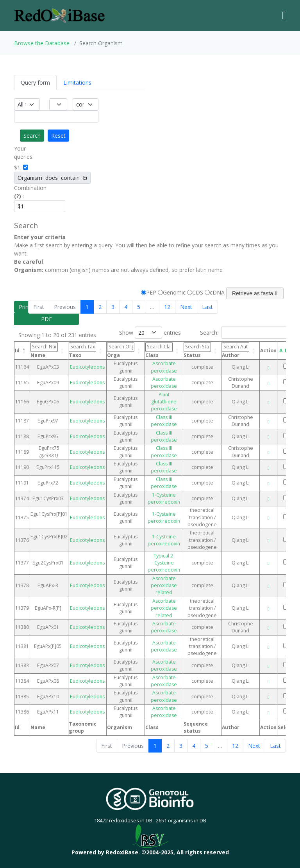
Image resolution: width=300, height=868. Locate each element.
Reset (58, 136)
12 (167, 307)
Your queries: (24, 153)
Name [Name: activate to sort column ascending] (44, 350)
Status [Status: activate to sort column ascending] (197, 350)
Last (207, 307)
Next (186, 307)
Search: (245, 333)
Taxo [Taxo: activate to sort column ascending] (82, 350)
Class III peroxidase (164, 421)
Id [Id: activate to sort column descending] (17, 351)
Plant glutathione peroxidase (164, 402)
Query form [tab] (35, 83)
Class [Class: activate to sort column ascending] (159, 350)
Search (32, 136)
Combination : (25, 192)
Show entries (150, 333)
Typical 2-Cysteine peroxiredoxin (164, 563)
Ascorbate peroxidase (164, 367)
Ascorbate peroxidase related (164, 586)
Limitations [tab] (77, 83)
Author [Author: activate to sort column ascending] (236, 350)
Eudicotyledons (87, 367)
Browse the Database (42, 43)
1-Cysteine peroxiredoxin (164, 498)
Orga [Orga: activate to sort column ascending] (121, 350)
